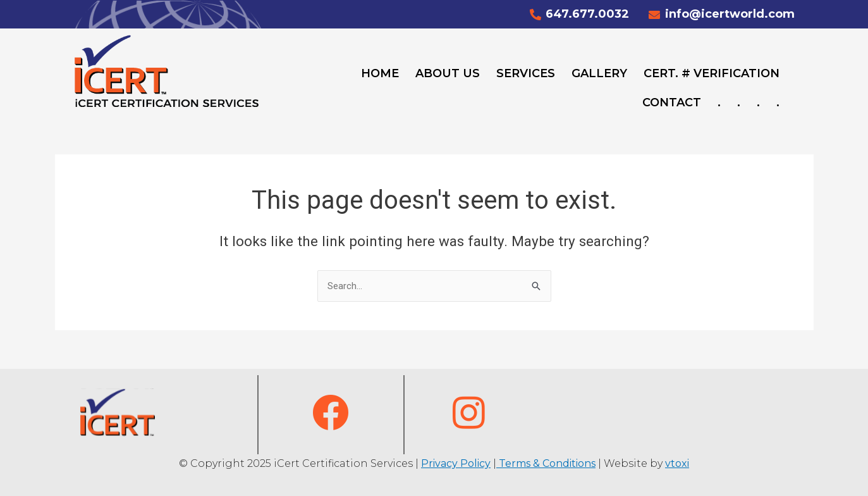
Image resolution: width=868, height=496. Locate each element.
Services (526, 73)
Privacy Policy (456, 463)
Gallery (599, 73)
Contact (672, 102)
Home (380, 73)
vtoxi (677, 463)
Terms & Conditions (546, 463)
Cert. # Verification (712, 73)
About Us (448, 73)
